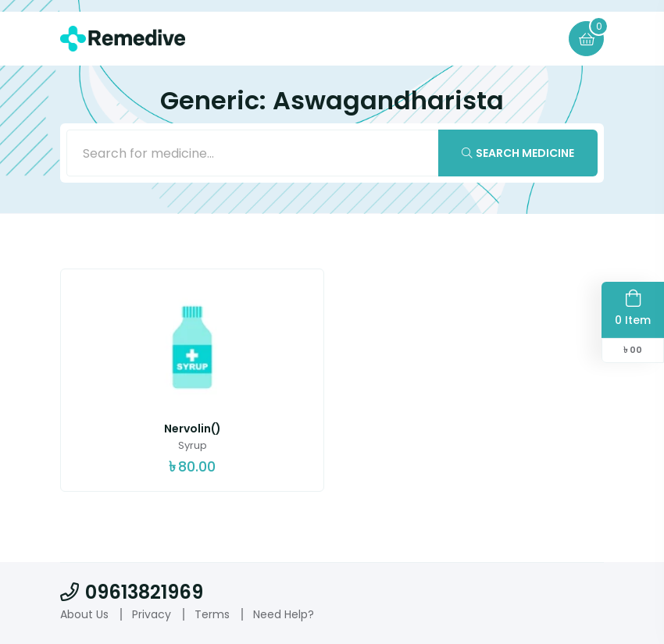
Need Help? (284, 614)
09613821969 (132, 592)
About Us (84, 614)
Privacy (152, 614)
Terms (212, 614)
